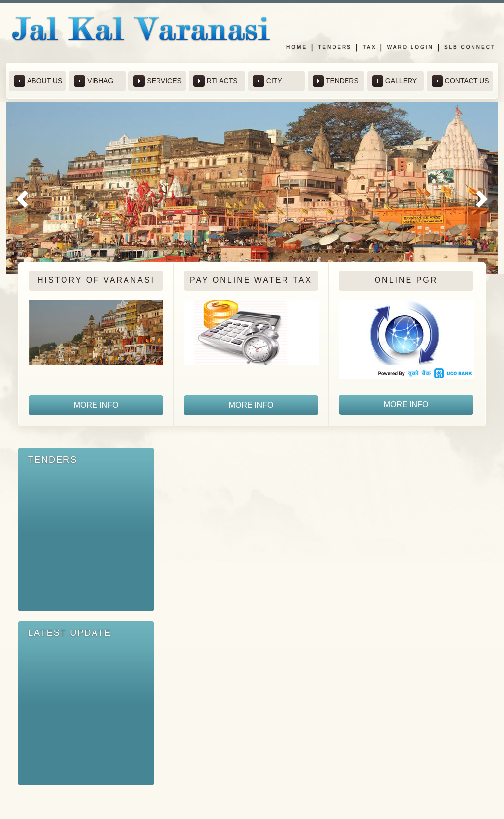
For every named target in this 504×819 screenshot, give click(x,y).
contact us (460, 81)
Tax (370, 47)
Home (297, 47)
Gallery (394, 81)
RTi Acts (216, 81)
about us (38, 81)
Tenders (335, 47)
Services (157, 81)
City (268, 81)
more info (96, 405)
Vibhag (94, 81)
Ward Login (410, 47)
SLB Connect (470, 47)
